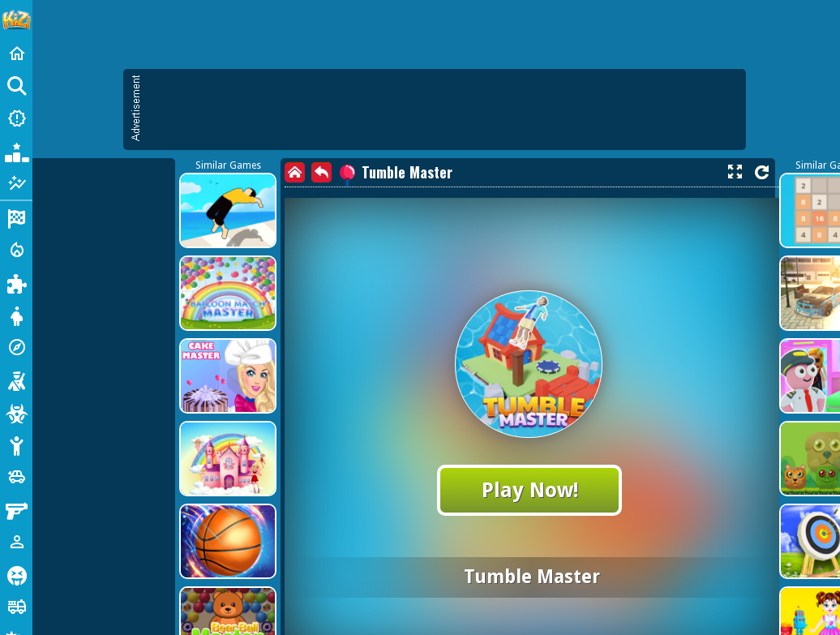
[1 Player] (16, 542)
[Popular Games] (16, 151)
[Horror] (16, 574)
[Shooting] (16, 380)
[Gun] (16, 509)
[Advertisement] (152, 225)
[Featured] (16, 183)
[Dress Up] (16, 315)
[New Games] (16, 118)
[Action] (16, 250)
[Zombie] (16, 412)
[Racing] (16, 217)
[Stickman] (16, 444)
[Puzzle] (16, 282)
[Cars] (16, 477)
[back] (321, 172)
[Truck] (16, 607)
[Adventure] (16, 347)
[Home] (16, 54)
